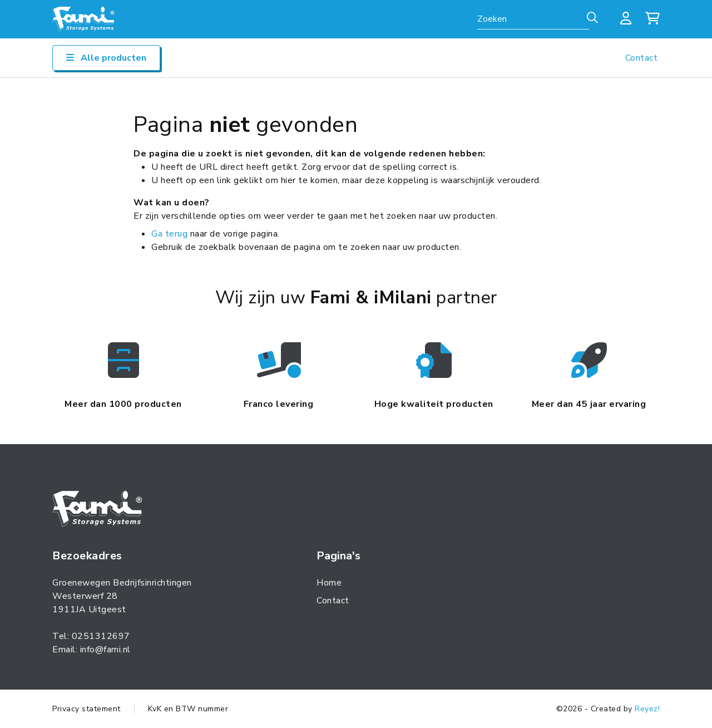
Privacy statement (86, 709)
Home (329, 583)
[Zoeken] (591, 18)
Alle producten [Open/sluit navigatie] (106, 58)
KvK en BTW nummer (188, 709)
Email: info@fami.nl (92, 650)
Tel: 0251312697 (91, 636)
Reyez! (647, 709)
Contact (642, 58)
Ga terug (169, 234)
